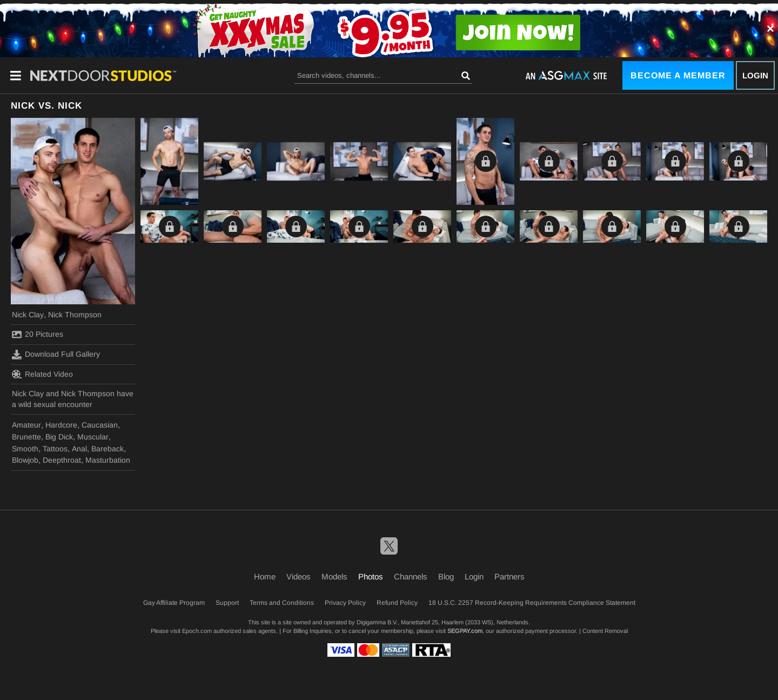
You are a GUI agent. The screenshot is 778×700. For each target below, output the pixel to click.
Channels (411, 576)
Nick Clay (28, 315)
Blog (446, 576)
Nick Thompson (75, 315)
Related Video (42, 374)
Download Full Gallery (56, 355)
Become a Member (678, 75)
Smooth (25, 449)
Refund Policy (397, 603)
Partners (509, 576)
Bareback (108, 449)
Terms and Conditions (282, 603)
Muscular (93, 437)
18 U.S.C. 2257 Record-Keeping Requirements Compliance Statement (532, 603)
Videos (299, 576)
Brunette (26, 437)
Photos (371, 576)
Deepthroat (62, 460)
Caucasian (100, 425)
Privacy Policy (345, 603)
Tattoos (55, 449)
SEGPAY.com (465, 631)
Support (227, 603)
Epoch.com (197, 631)
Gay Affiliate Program (174, 603)
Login (755, 75)
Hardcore (61, 425)
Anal (79, 449)
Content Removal (605, 631)
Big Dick (59, 437)
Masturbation (108, 460)
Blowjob (25, 460)
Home (265, 576)
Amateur (26, 425)
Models (334, 576)
